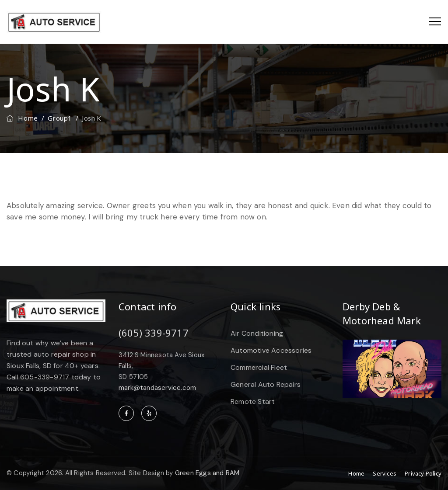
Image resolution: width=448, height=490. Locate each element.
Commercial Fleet (259, 367)
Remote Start (253, 401)
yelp (149, 413)
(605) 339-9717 (154, 333)
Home (22, 118)
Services (385, 473)
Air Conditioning (257, 333)
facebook (126, 413)
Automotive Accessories (271, 350)
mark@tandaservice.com (157, 388)
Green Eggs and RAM (207, 473)
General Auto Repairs (266, 384)
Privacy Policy (423, 473)
